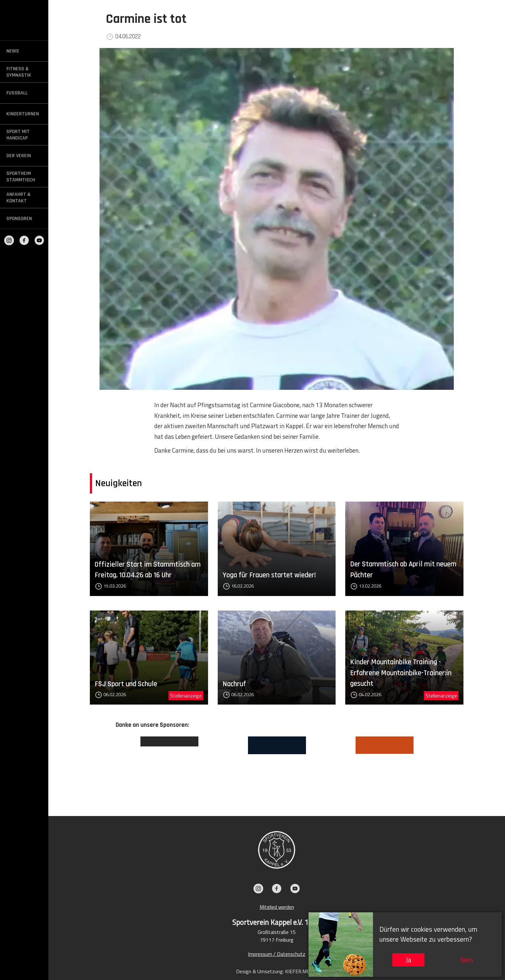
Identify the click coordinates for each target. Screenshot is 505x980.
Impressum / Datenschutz (277, 954)
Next (443, 767)
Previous (111, 767)
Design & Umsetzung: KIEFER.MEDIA (277, 971)
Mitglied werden (277, 907)
